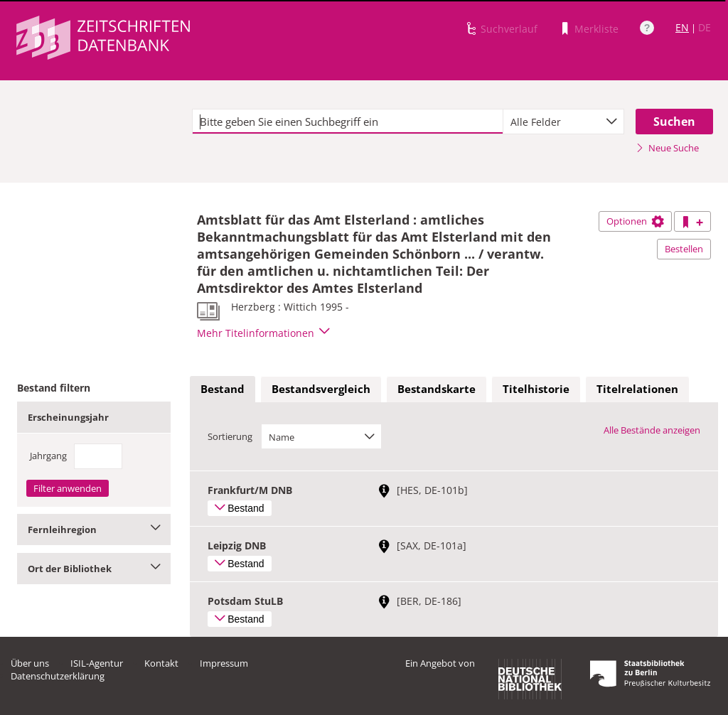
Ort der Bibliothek (94, 569)
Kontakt (161, 663)
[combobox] (563, 122)
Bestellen (684, 249)
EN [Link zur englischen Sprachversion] (682, 27)
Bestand (223, 389)
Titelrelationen (637, 389)
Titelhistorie (536, 389)
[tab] (223, 389)
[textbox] (348, 122)
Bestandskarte (437, 389)
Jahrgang (48, 456)
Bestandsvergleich (321, 389)
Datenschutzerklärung (58, 676)
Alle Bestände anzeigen (652, 430)
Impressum (224, 663)
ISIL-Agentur (97, 663)
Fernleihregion (94, 529)
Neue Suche (667, 148)
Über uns (30, 663)
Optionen (635, 221)
